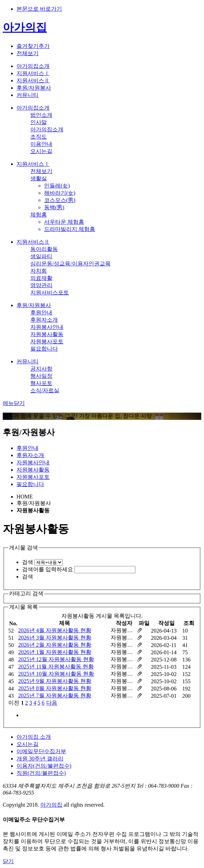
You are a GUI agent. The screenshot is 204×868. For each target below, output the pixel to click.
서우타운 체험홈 (64, 222)
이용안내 (41, 144)
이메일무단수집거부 (41, 751)
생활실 (39, 178)
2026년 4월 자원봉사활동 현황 (55, 630)
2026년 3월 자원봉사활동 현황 (55, 638)
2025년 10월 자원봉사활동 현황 (56, 674)
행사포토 (41, 383)
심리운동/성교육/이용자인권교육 (70, 264)
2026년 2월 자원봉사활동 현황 (55, 645)
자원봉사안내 (47, 327)
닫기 (8, 861)
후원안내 (41, 312)
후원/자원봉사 (34, 88)
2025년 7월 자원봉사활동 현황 (55, 695)
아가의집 (25, 27)
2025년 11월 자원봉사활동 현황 (56, 667)
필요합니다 (44, 349)
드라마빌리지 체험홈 (70, 229)
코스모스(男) (60, 200)
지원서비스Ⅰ (33, 73)
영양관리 (41, 285)
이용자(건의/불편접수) (44, 766)
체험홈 (39, 215)
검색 (28, 562)
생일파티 (41, 256)
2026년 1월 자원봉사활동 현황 (55, 652)
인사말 (39, 122)
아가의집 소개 (34, 737)
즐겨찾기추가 (33, 46)
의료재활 (41, 278)
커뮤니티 (28, 95)
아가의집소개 (33, 66)
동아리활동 (44, 249)
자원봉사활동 (47, 334)
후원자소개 (44, 320)
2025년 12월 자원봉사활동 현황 (56, 659)
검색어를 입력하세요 (48, 569)
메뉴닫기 (14, 403)
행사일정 (41, 376)
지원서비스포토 (50, 292)
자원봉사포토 (47, 341)
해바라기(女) (60, 193)
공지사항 (41, 369)
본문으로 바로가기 (39, 9)
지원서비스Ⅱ (33, 80)
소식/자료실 (45, 390)
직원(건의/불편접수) (41, 773)
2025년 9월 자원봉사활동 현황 (55, 681)
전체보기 (28, 53)
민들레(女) (57, 186)
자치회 (39, 271)
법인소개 (41, 115)
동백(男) (54, 207)
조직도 (39, 137)
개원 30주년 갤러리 (40, 759)
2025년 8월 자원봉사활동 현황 (55, 688)
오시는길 (41, 151)
